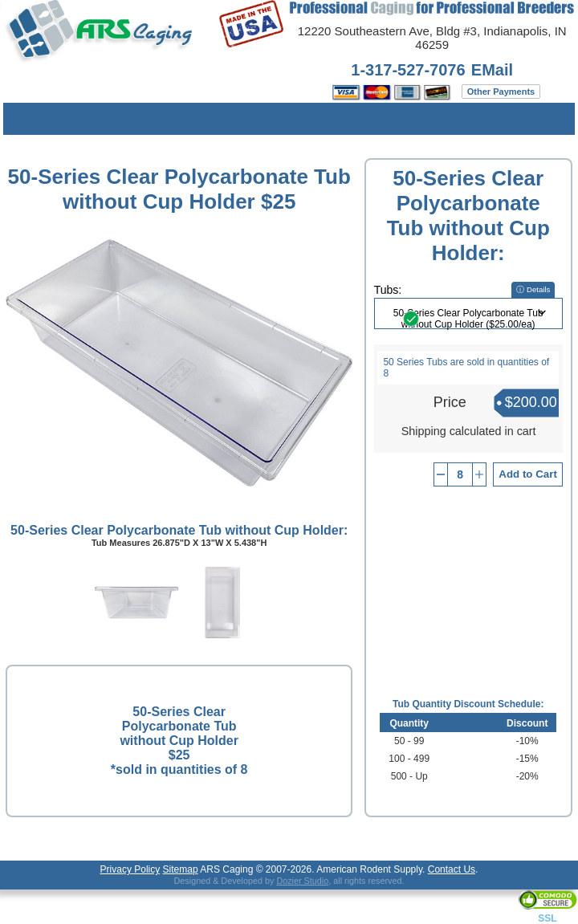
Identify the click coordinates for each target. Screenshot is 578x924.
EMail (492, 70)
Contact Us (452, 869)
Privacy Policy (130, 869)
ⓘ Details (533, 289)
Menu (27, 119)
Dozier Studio (302, 881)
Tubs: (388, 290)
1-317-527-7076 (408, 70)
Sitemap (181, 869)
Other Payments (501, 92)
